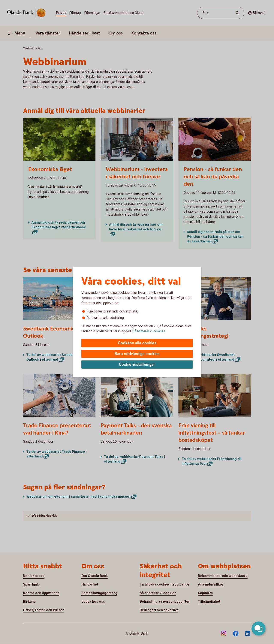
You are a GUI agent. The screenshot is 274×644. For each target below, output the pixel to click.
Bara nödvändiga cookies (137, 354)
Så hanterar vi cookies (149, 331)
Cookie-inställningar (137, 365)
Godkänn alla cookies (137, 343)
